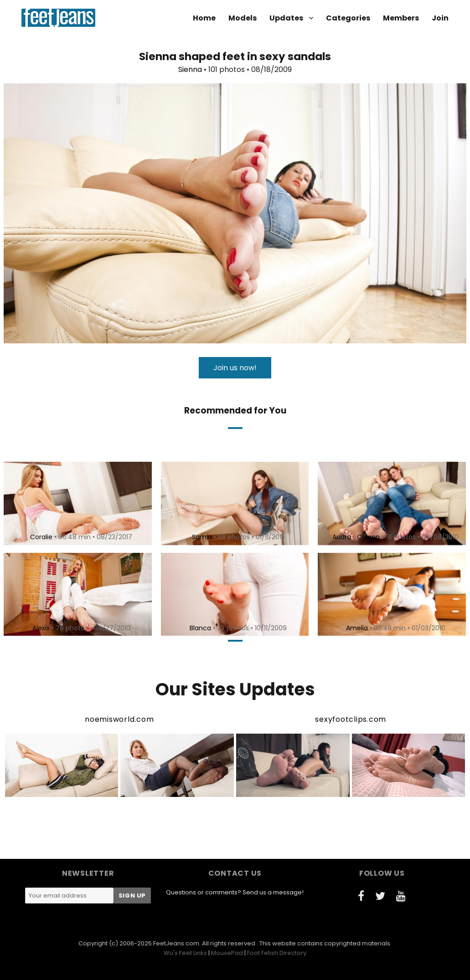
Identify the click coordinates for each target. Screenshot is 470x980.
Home (204, 18)
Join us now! (235, 368)
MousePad (227, 953)
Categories (348, 18)
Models (243, 18)
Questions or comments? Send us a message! (235, 892)
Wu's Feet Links (185, 953)
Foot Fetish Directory (277, 953)
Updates (286, 18)
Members (401, 18)
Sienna (190, 69)
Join (440, 18)
